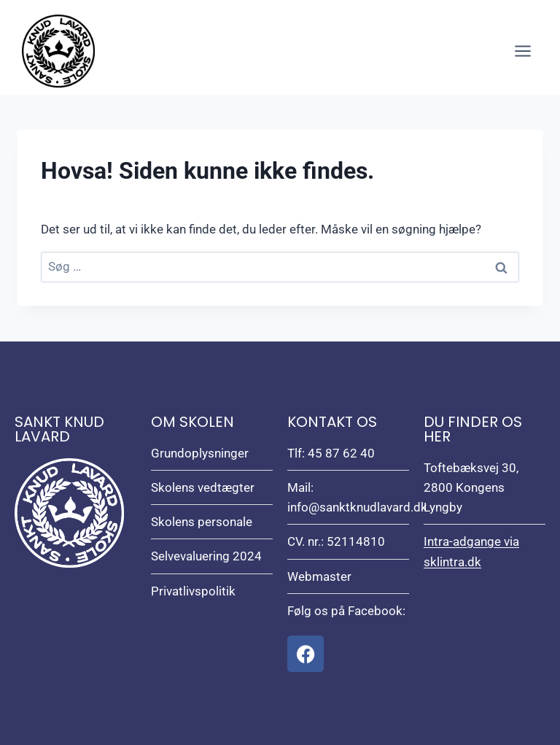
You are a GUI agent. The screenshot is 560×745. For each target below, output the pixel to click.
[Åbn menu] (522, 51)
